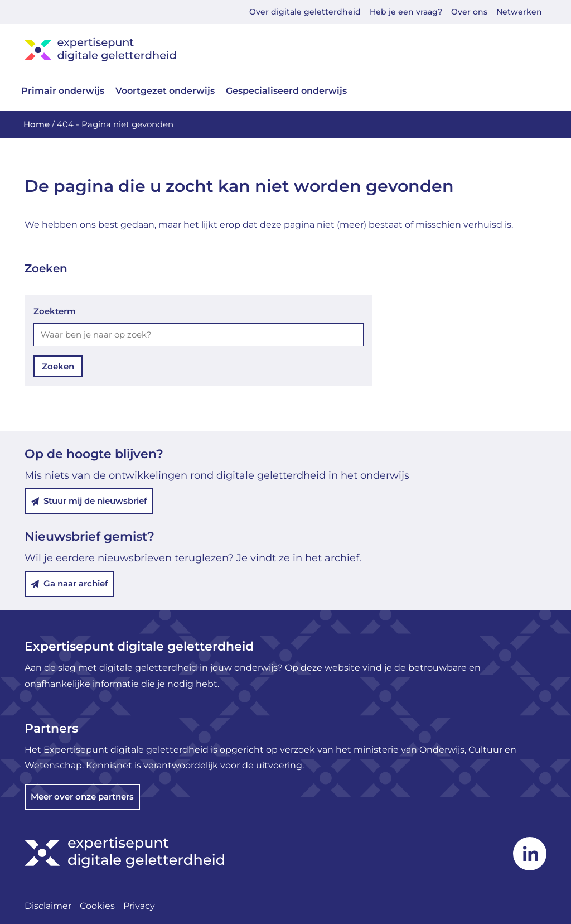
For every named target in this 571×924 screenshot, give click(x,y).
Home (37, 124)
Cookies (97, 906)
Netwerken (519, 12)
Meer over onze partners (82, 797)
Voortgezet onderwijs (165, 91)
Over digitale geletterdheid (305, 12)
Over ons (469, 12)
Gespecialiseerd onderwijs (286, 91)
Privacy (139, 906)
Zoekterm (55, 311)
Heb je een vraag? (406, 12)
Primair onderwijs (63, 91)
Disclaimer (48, 906)
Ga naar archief (69, 583)
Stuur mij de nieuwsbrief (89, 501)
